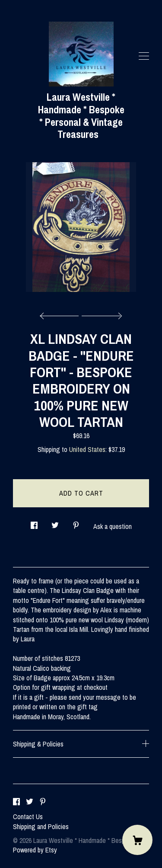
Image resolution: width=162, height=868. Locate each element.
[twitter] (30, 802)
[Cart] (137, 840)
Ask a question (113, 526)
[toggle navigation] (144, 56)
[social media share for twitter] (55, 523)
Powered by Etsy (35, 850)
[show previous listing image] (61, 314)
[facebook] (16, 802)
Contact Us (28, 817)
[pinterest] (43, 802)
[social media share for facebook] (34, 523)
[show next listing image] (101, 314)
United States (87, 449)
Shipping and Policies (41, 826)
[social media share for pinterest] (76, 523)
